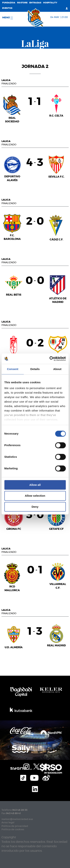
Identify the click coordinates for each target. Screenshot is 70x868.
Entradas (35, 3)
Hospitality (50, 3)
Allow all (35, 485)
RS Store (22, 3)
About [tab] (57, 369)
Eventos (7, 8)
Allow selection (35, 496)
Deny (35, 507)
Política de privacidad (15, 826)
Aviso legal (8, 823)
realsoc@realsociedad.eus (17, 819)
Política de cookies (13, 830)
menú (8, 18)
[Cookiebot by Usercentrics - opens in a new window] (50, 359)
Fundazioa (9, 3)
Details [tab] (35, 369)
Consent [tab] (13, 369)
